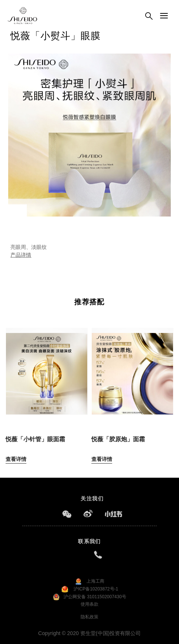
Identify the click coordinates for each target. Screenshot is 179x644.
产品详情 (21, 255)
